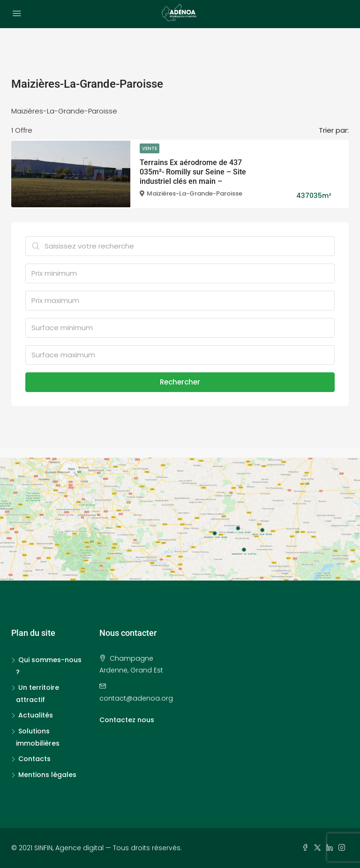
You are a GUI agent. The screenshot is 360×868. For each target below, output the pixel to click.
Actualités (36, 715)
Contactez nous (127, 720)
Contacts (34, 759)
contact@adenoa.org (136, 698)
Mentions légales (47, 775)
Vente (150, 148)
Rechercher (180, 382)
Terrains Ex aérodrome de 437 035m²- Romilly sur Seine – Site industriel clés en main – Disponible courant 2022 (193, 177)
